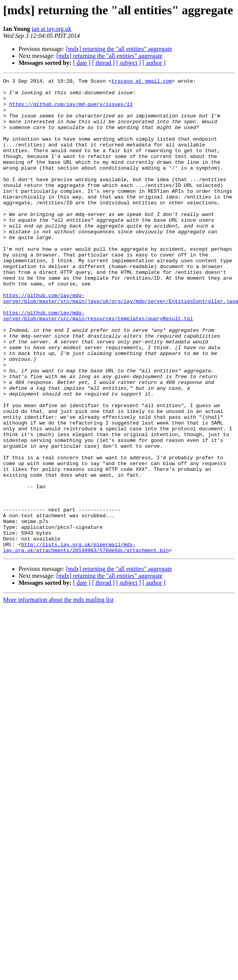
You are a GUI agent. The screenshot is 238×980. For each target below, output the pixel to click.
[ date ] (82, 63)
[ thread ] (103, 63)
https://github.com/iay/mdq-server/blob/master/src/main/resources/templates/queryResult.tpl (98, 363)
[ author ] (154, 63)
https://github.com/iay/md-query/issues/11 (71, 110)
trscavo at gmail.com (142, 82)
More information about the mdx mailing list (58, 695)
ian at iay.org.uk (52, 29)
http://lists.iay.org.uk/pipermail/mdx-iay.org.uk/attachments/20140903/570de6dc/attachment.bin (86, 642)
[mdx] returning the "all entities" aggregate (119, 49)
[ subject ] (129, 63)
